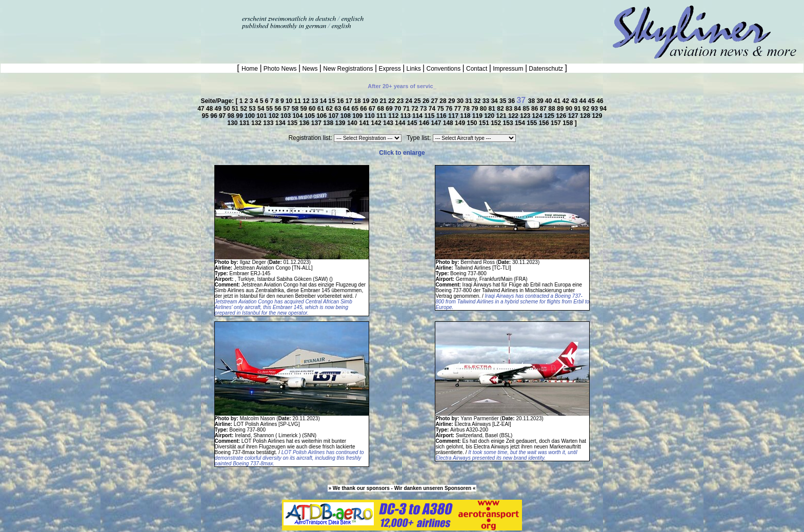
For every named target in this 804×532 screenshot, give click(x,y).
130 (233, 123)
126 (562, 116)
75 (441, 109)
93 (596, 109)
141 (365, 123)
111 (382, 116)
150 (473, 123)
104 (298, 116)
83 (510, 109)
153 (509, 123)
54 (262, 109)
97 (223, 116)
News (310, 69)
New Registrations (348, 69)
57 (287, 109)
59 (304, 109)
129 (597, 116)
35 (504, 101)
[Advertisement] (120, 15)
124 (538, 116)
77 (459, 109)
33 (487, 101)
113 (406, 116)
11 (299, 101)
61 (322, 109)
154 (521, 123)
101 (262, 116)
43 (575, 101)
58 (296, 109)
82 (501, 109)
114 (418, 116)
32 (478, 101)
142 (377, 123)
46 (600, 101)
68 (382, 109)
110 (370, 116)
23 (401, 101)
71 (407, 109)
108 (346, 116)
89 (561, 109)
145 (413, 123)
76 (450, 109)
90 (570, 109)
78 (467, 109)
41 (558, 101)
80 (484, 109)
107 (335, 116)
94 (603, 109)
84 (519, 109)
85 (527, 109)
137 (317, 123)
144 (401, 123)
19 (367, 101)
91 (578, 109)
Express (390, 69)
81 (493, 109)
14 (324, 101)
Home (250, 69)
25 (418, 101)
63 (339, 109)
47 (202, 109)
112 (394, 116)
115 (430, 116)
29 (453, 101)
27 (436, 101)
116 (442, 116)
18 (358, 101)
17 (350, 101)
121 (502, 116)
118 (466, 116)
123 (526, 116)
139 (341, 123)
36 (512, 101)
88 (552, 109)
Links (414, 69)
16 (341, 101)
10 (290, 101)
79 (476, 109)
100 (250, 116)
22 (393, 101)
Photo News (280, 69)
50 (227, 109)
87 (544, 109)
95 (206, 116)
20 (376, 101)
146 (425, 123)
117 (454, 116)
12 (307, 101)
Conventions (443, 69)
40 (549, 101)
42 (566, 101)
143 (389, 123)
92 (587, 109)
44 (584, 101)
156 (545, 123)
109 (358, 116)
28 (444, 101)
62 (330, 109)
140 (353, 123)
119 (478, 116)
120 (490, 116)
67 (373, 109)
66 (364, 109)
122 (514, 116)
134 (281, 123)
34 (495, 101)
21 (384, 101)
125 (550, 116)
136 (305, 123)
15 (333, 101)
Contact (477, 69)
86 (536, 109)
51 (236, 109)
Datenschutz (546, 69)
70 (399, 109)
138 (329, 123)
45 (592, 101)
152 (497, 123)
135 (293, 123)
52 (245, 109)
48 (210, 109)
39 (541, 101)
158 (568, 123)
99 (240, 116)
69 (390, 109)
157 (557, 123)
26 (427, 101)
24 (410, 101)
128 (586, 116)
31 (469, 101)
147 (437, 123)
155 (532, 123)
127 (574, 116)
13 (316, 101)
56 (279, 109)
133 (269, 123)
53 (253, 109)
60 (313, 109)
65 (356, 109)
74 (433, 109)
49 (219, 109)
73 (424, 109)
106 (322, 116)
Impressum (508, 69)
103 (286, 116)
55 (270, 109)
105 (310, 116)
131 (245, 123)
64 (347, 109)
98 (232, 116)
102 (275, 116)
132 (257, 123)
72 (416, 109)
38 (532, 101)
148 (449, 123)
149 (461, 123)
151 (485, 123)
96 (215, 116)
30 (461, 101)
